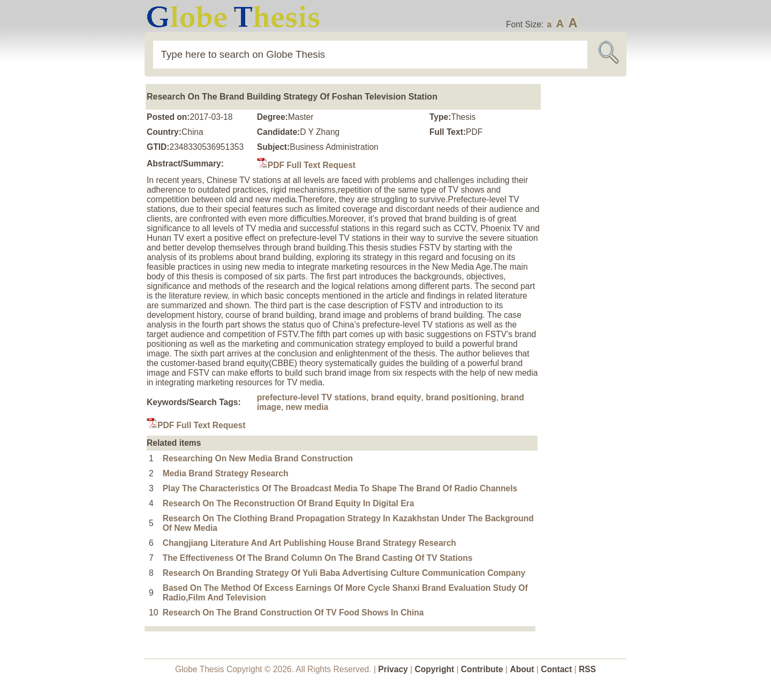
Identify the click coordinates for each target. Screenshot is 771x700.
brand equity (396, 397)
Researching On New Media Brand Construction (258, 458)
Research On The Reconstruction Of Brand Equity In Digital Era (289, 503)
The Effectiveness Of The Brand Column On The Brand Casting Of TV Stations (318, 558)
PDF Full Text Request (306, 165)
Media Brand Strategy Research (226, 473)
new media (307, 407)
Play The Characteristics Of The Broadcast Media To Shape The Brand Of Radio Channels (340, 488)
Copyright (435, 669)
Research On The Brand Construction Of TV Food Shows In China (293, 612)
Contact (557, 669)
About (522, 669)
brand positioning (461, 397)
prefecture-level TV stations (312, 397)
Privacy (393, 669)
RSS (587, 669)
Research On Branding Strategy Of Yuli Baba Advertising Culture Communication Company (344, 573)
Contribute (482, 669)
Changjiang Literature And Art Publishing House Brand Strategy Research (309, 543)
